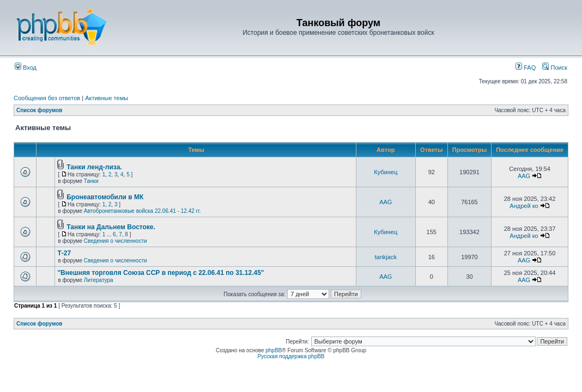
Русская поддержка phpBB (291, 356)
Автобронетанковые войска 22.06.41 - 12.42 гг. (143, 211)
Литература (99, 280)
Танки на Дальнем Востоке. (111, 227)
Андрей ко (524, 206)
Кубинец (386, 172)
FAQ (526, 68)
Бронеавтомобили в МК (105, 197)
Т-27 (64, 253)
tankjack (386, 257)
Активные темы (107, 98)
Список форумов (40, 110)
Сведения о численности (116, 241)
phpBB (274, 350)
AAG (524, 176)
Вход (26, 68)
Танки (91, 181)
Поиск (555, 68)
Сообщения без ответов (47, 98)
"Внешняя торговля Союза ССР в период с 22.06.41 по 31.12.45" (160, 273)
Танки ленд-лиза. (94, 167)
